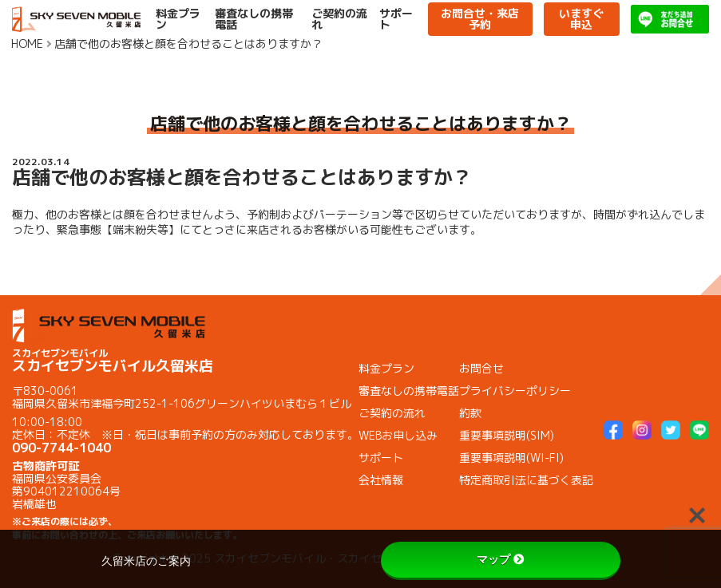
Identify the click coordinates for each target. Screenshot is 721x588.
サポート (396, 19)
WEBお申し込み (398, 435)
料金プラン (178, 19)
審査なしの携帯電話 (254, 19)
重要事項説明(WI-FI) (511, 458)
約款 (470, 413)
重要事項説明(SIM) (507, 435)
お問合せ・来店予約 (480, 19)
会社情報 (381, 480)
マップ (501, 559)
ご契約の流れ (339, 19)
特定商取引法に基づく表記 (526, 480)
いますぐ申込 (581, 19)
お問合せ (481, 368)
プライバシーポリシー (515, 391)
